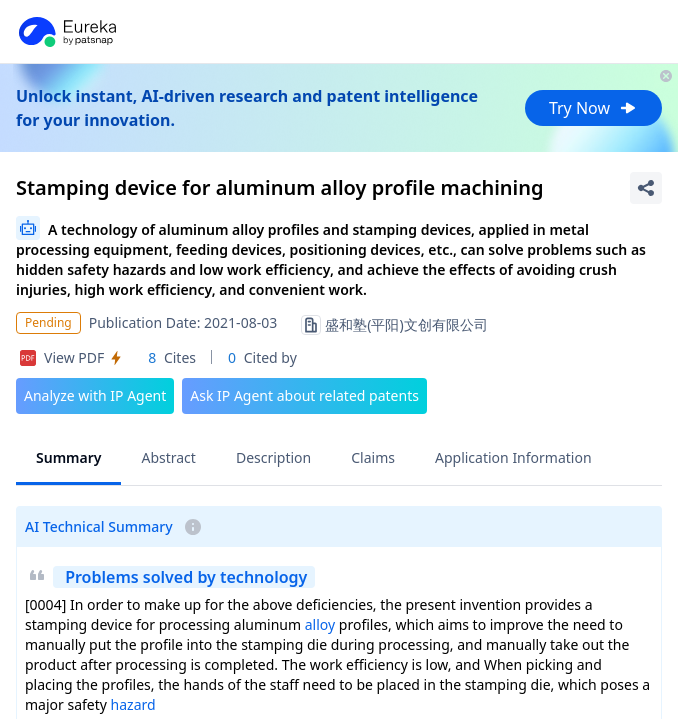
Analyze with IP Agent (95, 395)
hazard (133, 704)
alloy (320, 624)
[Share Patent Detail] (646, 188)
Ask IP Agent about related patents (304, 395)
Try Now (593, 108)
